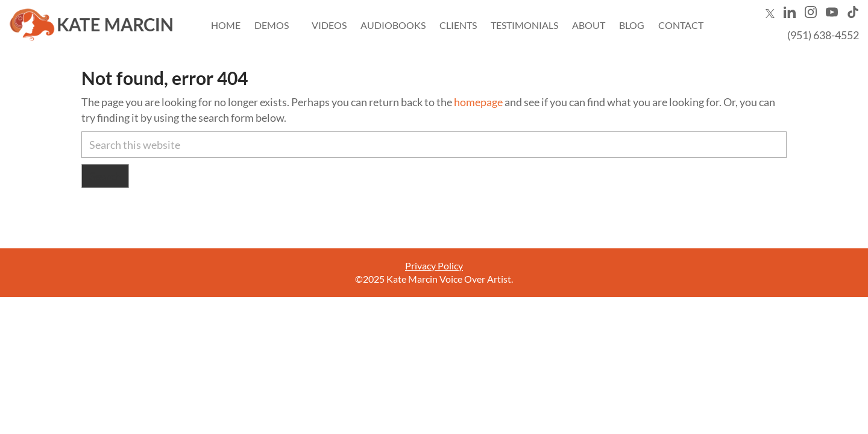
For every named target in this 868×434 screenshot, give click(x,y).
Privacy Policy (434, 266)
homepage (478, 102)
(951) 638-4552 (823, 35)
